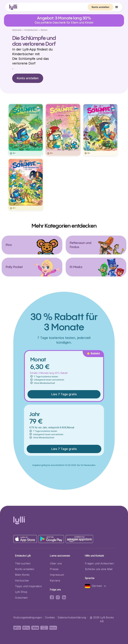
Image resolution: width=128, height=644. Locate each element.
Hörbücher (22, 581)
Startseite (17, 30)
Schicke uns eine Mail (99, 569)
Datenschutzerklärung (72, 617)
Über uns (56, 563)
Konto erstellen (100, 7)
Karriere (55, 581)
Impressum (57, 575)
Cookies (50, 617)
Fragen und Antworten (99, 563)
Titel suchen (23, 563)
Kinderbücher (31, 30)
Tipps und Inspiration (28, 586)
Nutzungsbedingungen (28, 617)
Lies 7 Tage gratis (64, 394)
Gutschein (21, 598)
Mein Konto (22, 575)
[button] (117, 7)
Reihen (44, 30)
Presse (54, 569)
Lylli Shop (21, 592)
